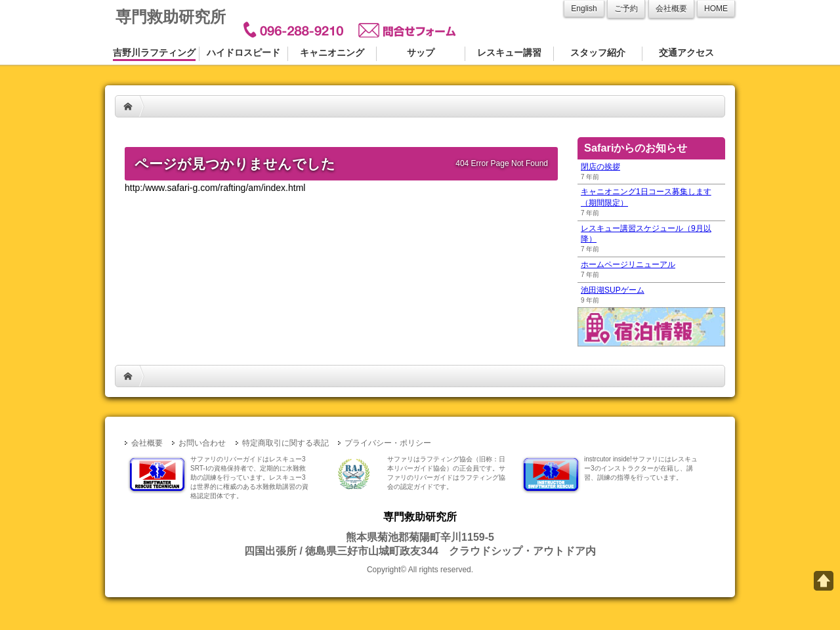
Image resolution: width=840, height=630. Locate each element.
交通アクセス (686, 52)
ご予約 (626, 9)
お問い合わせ (202, 443)
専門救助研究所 (171, 17)
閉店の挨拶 (600, 167)
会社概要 (671, 9)
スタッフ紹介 (598, 52)
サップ (421, 52)
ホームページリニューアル (628, 264)
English (584, 9)
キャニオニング (332, 52)
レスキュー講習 (509, 52)
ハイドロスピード (243, 52)
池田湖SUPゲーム (613, 290)
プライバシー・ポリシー (388, 443)
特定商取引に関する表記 (285, 443)
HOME (128, 106)
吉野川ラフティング (154, 52)
